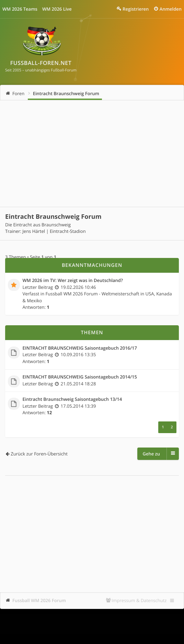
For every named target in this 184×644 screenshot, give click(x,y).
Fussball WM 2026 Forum (39, 600)
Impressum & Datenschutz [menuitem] (139, 600)
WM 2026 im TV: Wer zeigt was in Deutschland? (73, 281)
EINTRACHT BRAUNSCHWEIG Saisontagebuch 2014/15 (80, 377)
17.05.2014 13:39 (78, 406)
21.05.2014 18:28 (78, 384)
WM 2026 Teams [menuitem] (20, 9)
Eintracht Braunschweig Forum (66, 93)
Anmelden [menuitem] (171, 9)
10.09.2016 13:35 (78, 354)
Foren (18, 93)
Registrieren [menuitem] (136, 9)
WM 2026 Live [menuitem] (57, 9)
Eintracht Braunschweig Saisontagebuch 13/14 (72, 399)
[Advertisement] (92, 154)
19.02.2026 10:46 (78, 287)
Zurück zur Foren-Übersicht (39, 454)
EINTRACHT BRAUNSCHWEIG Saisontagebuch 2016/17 (80, 348)
